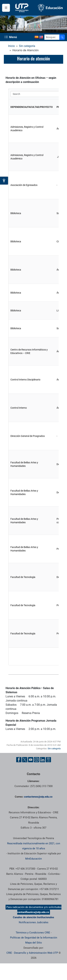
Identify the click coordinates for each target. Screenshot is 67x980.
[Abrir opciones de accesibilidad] (4, 181)
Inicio (11, 46)
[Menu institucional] (6, 8)
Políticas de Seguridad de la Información (34, 938)
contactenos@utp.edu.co (38, 797)
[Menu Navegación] (11, 37)
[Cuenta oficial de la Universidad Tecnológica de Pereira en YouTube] (31, 760)
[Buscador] (62, 37)
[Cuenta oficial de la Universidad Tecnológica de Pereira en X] (25, 760)
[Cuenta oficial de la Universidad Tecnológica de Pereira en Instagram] (37, 760)
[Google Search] (52, 37)
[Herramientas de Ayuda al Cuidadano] (48, 760)
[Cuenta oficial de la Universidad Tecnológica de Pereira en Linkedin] (42, 760)
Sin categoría (27, 46)
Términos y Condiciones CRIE (33, 933)
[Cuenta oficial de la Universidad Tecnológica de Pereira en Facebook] (19, 760)
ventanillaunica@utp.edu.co (33, 912)
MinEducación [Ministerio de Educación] (33, 859)
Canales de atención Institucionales (33, 917)
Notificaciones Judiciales (34, 922)
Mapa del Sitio (34, 943)
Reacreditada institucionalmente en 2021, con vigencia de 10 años (34, 846)
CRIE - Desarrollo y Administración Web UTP (32, 953)
